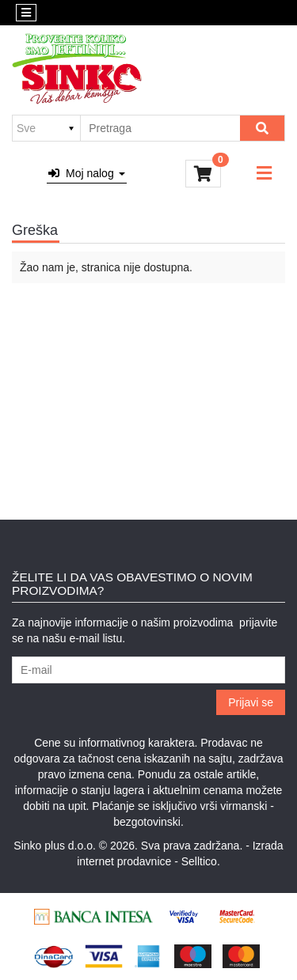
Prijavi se (251, 702)
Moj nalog (86, 173)
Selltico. (201, 861)
